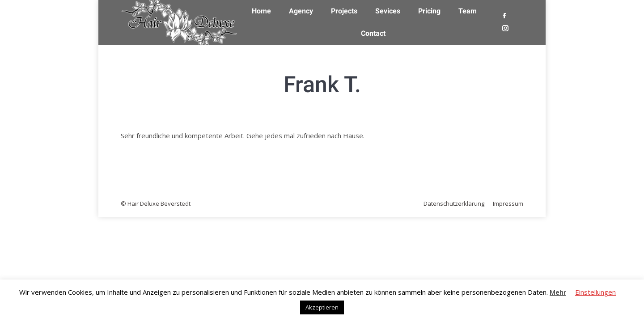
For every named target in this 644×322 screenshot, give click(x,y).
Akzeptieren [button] (322, 307)
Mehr (558, 292)
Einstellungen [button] (595, 292)
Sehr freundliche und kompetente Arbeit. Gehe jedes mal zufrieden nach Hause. (243, 136)
